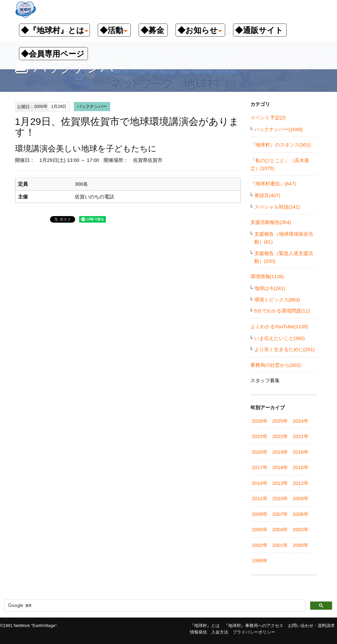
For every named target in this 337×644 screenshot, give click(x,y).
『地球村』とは (205, 626)
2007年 (280, 514)
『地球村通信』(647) (273, 184)
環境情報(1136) (267, 276)
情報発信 (198, 632)
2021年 (301, 436)
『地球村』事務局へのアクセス (254, 626)
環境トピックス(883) (277, 300)
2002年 (260, 545)
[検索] (154, 606)
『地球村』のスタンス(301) (281, 145)
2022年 (280, 436)
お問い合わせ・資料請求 (311, 626)
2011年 (260, 498)
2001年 (280, 545)
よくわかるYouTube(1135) (279, 326)
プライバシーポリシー (254, 632)
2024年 (301, 421)
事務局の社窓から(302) (276, 365)
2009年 (301, 498)
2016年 (280, 467)
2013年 (280, 483)
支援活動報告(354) (271, 222)
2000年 (301, 545)
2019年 (280, 452)
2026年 (260, 421)
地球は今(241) (270, 288)
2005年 (260, 529)
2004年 (280, 529)
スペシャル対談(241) (277, 207)
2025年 (280, 421)
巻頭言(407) (267, 195)
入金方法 (220, 632)
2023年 (260, 436)
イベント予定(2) (268, 118)
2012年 (301, 483)
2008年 (260, 514)
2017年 (260, 467)
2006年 (301, 514)
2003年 (301, 529)
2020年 (260, 452)
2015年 (301, 467)
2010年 (280, 498)
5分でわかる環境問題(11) (282, 311)
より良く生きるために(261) (285, 349)
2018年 (301, 452)
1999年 (260, 560)
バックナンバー (92, 106)
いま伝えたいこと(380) (280, 338)
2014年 (260, 483)
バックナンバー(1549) (278, 129)
